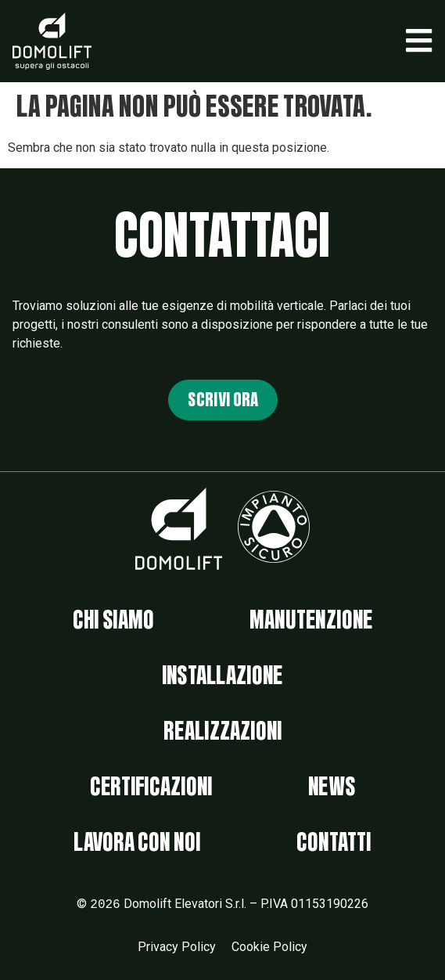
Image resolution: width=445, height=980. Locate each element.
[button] (419, 41)
